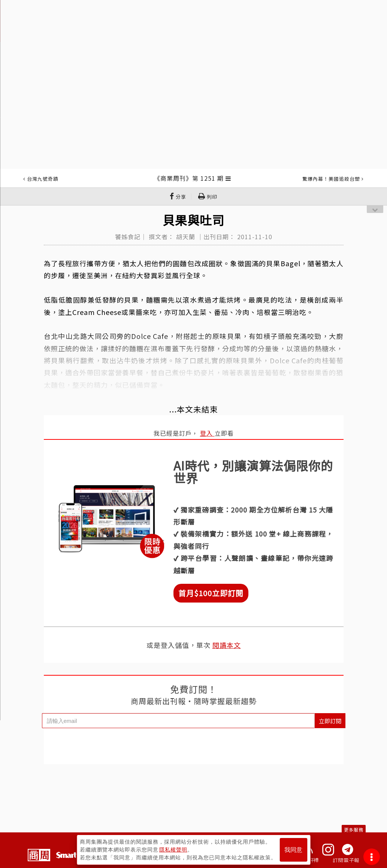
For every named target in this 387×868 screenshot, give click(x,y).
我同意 (293, 850)
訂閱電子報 (346, 860)
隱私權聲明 (173, 850)
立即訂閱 (330, 721)
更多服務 (354, 830)
